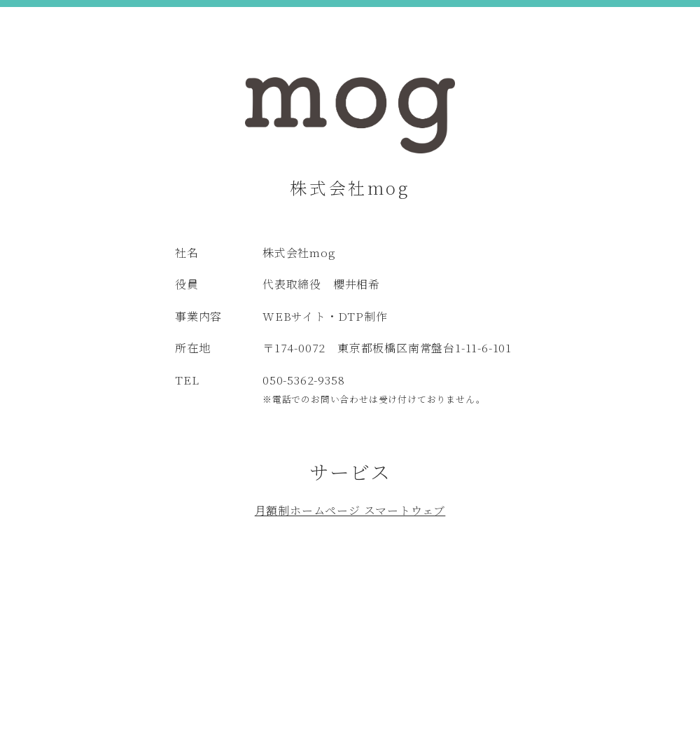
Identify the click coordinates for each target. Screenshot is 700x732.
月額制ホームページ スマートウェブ (350, 510)
